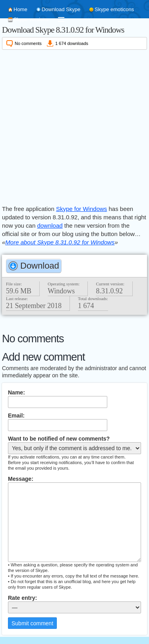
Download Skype (61, 9)
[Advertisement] (74, 126)
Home (20, 9)
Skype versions (31, 19)
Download (40, 266)
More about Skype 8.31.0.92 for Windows (60, 242)
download (50, 225)
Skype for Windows (81, 209)
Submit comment (32, 623)
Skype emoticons (114, 9)
